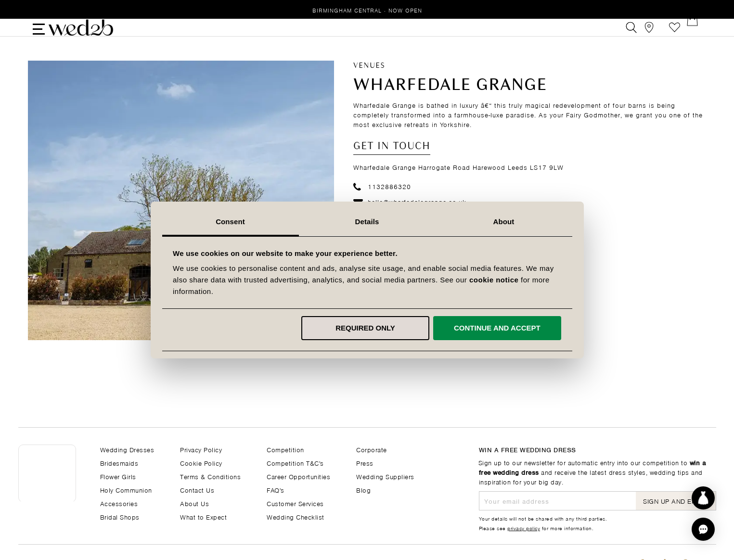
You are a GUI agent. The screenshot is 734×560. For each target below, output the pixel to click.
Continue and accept (497, 328)
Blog (363, 490)
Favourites (675, 35)
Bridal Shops (120, 516)
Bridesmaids (119, 463)
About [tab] (504, 222)
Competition (285, 449)
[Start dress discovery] (703, 498)
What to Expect (203, 516)
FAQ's (276, 490)
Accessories (119, 503)
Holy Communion (126, 490)
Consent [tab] (230, 222)
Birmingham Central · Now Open (367, 10)
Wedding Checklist (296, 516)
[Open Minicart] (696, 35)
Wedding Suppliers (385, 476)
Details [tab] (367, 222)
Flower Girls (118, 476)
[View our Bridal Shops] (653, 35)
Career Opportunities (298, 476)
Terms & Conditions (210, 476)
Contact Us (197, 490)
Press (365, 463)
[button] (703, 529)
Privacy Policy (201, 449)
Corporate (372, 449)
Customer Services (295, 503)
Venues (369, 82)
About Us (194, 503)
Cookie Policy (201, 463)
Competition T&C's (295, 463)
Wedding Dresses (127, 449)
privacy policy (524, 528)
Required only (365, 328)
